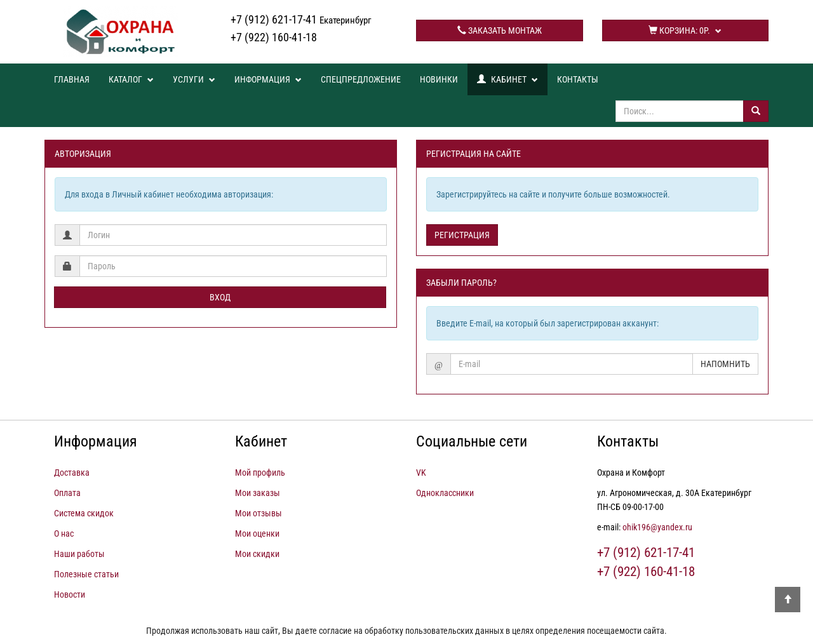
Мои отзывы (259, 513)
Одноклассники (445, 493)
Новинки (439, 79)
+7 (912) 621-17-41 (301, 19)
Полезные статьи (86, 574)
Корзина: (685, 30)
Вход (220, 297)
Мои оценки (257, 533)
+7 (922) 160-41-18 (274, 37)
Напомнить (725, 364)
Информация (268, 79)
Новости (70, 594)
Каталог (131, 79)
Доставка (72, 473)
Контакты (578, 79)
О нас (64, 533)
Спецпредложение (361, 79)
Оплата (67, 493)
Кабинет (507, 79)
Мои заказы (258, 493)
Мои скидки (257, 554)
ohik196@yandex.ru (657, 527)
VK (421, 473)
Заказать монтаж (500, 30)
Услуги (194, 79)
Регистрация (462, 235)
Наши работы (79, 554)
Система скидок (84, 513)
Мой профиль (260, 473)
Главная (72, 79)
